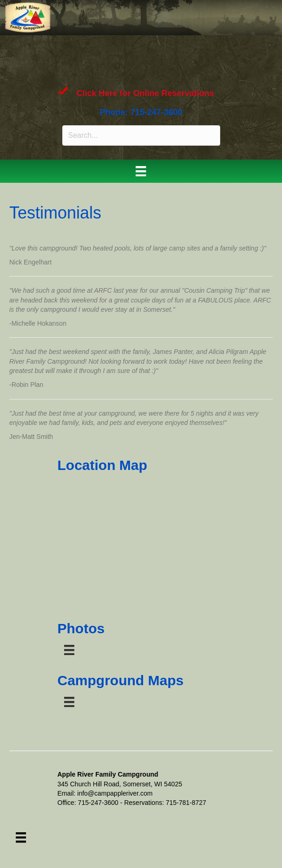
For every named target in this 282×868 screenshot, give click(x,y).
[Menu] (141, 171)
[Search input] (141, 135)
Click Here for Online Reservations (145, 93)
